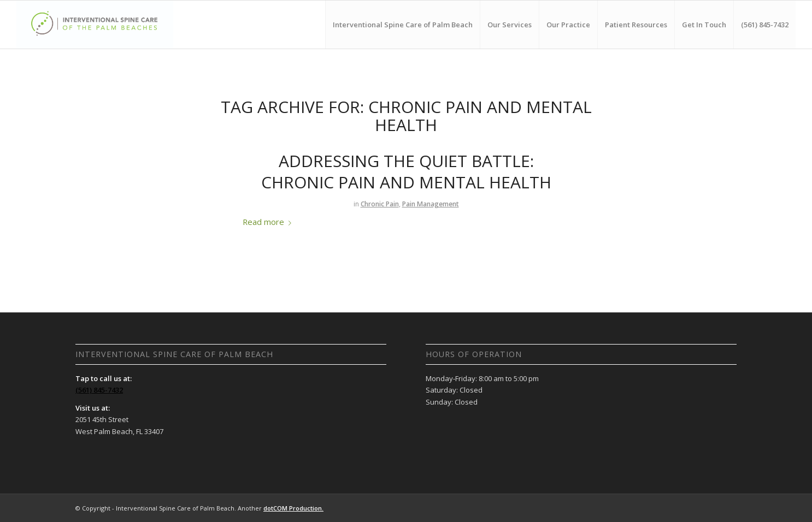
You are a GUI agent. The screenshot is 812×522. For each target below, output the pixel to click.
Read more (269, 222)
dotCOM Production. (293, 508)
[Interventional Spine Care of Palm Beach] (95, 25)
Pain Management (431, 204)
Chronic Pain (380, 204)
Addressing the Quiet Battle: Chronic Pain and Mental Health (406, 171)
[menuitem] (402, 25)
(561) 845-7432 (99, 390)
